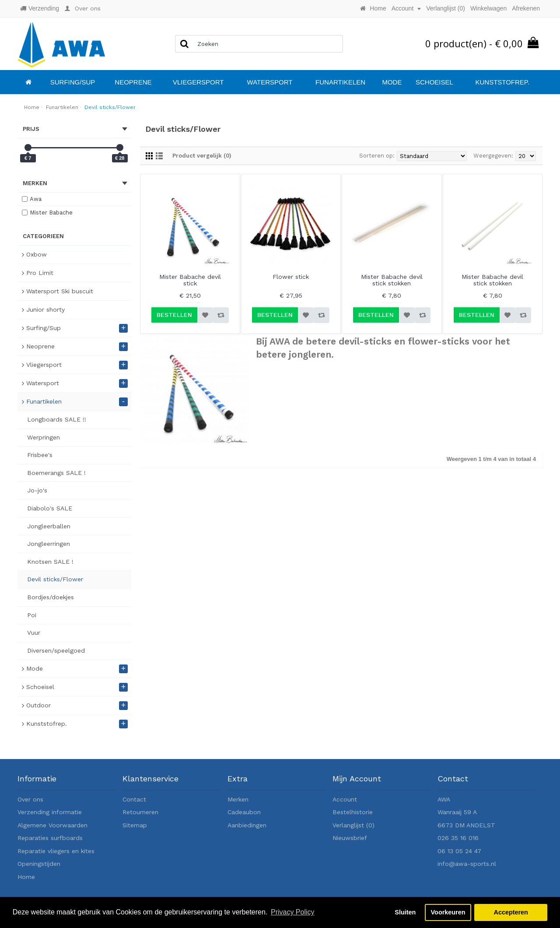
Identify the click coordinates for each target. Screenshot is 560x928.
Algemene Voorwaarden (52, 825)
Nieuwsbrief (350, 838)
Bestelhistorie (353, 812)
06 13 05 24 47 (459, 851)
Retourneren (140, 812)
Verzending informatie (50, 812)
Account (345, 799)
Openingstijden (39, 864)
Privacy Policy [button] (293, 912)
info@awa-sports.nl (467, 864)
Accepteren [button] (511, 912)
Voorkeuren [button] (448, 912)
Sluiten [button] (405, 912)
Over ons (30, 799)
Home (26, 877)
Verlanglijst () (353, 825)
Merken (238, 799)
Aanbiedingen (247, 825)
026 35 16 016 (458, 838)
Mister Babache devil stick (190, 280)
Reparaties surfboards (50, 838)
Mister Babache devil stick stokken (392, 280)
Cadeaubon (244, 812)
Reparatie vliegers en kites (56, 851)
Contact (134, 799)
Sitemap (135, 825)
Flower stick (291, 277)
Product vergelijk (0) (202, 156)
